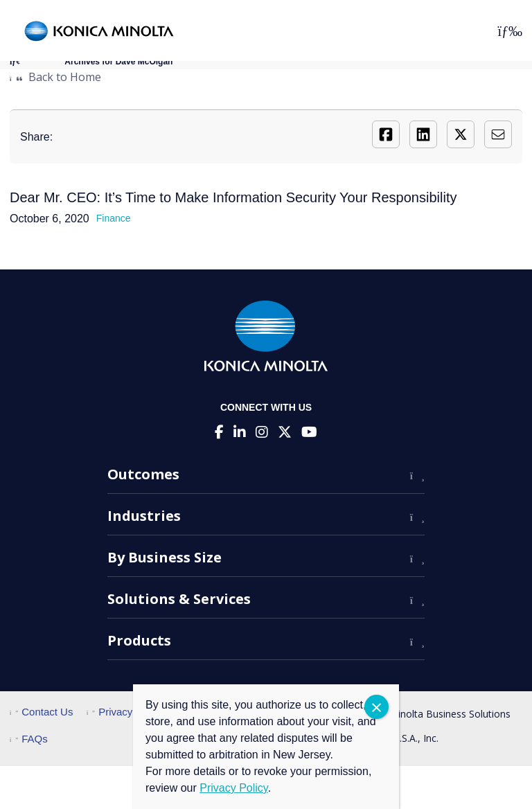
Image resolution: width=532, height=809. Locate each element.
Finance (114, 218)
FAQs (29, 739)
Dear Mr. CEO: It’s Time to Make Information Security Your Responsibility (233, 197)
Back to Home (55, 77)
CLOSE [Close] (376, 707)
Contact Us (41, 712)
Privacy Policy (125, 712)
